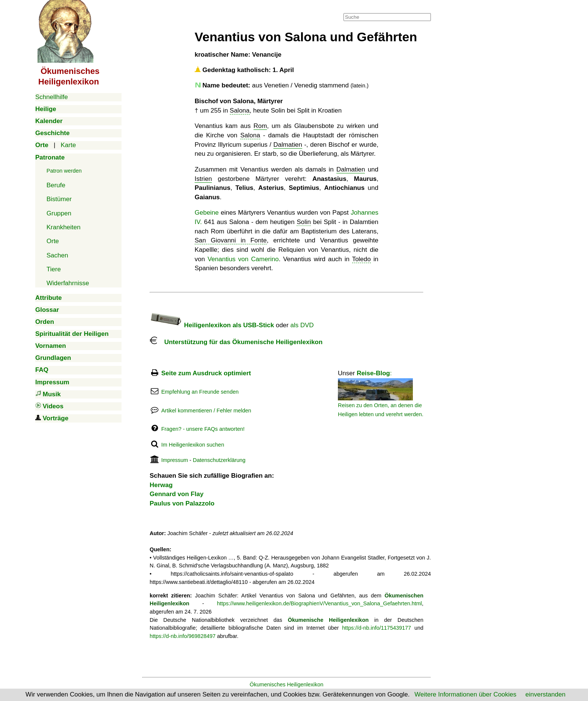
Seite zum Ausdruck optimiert (206, 373)
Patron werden (64, 171)
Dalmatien (288, 145)
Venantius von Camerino (243, 259)
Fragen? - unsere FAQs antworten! (203, 429)
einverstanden (545, 694)
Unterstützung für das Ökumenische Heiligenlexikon (236, 342)
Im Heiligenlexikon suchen (193, 445)
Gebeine (207, 213)
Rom (260, 126)
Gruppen (59, 213)
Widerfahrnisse (68, 283)
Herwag (161, 485)
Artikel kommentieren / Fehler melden (206, 411)
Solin (304, 222)
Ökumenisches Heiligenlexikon (287, 684)
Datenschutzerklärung (219, 460)
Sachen (57, 255)
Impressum (175, 460)
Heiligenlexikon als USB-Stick (212, 325)
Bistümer (59, 199)
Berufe (56, 185)
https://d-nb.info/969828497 (183, 636)
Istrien (203, 179)
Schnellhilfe (52, 97)
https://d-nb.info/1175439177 (376, 628)
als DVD (302, 325)
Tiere (54, 269)
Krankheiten (64, 227)
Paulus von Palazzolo (182, 503)
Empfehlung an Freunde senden (200, 392)
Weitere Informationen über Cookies (465, 694)
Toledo (361, 259)
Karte (68, 145)
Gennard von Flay (177, 494)
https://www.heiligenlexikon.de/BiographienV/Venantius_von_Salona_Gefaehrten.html (319, 603)
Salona (240, 111)
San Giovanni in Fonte (231, 240)
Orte (53, 241)
